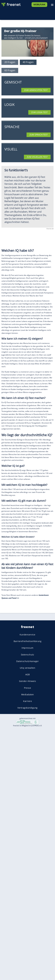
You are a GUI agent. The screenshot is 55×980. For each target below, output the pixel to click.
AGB (28, 675)
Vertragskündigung (27, 708)
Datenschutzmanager (27, 661)
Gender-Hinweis (27, 681)
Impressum (27, 648)
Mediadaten (28, 694)
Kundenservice (27, 635)
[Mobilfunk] (39, 4)
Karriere (27, 701)
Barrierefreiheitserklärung (27, 641)
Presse (27, 688)
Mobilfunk (39, 4)
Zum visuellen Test (37, 157)
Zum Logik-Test (39, 112)
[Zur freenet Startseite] (11, 4)
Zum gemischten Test (36, 90)
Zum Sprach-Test (39, 135)
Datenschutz (28, 655)
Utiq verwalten (27, 668)
